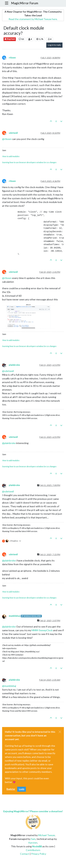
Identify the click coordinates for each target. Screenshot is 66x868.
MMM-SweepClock (42, 630)
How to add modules (11, 156)
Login (22, 789)
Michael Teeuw (47, 835)
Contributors (33, 850)
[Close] (60, 732)
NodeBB (37, 846)
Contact (25, 854)
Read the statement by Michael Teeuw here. (33, 19)
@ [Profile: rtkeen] (7, 139)
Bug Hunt (10, 39)
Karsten (33, 843)
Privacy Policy (39, 854)
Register (11, 789)
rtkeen (12, 58)
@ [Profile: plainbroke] (9, 443)
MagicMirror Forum (25, 3)
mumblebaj (14, 616)
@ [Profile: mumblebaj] (9, 686)
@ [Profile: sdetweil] (8, 371)
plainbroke (14, 365)
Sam (33, 839)
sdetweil (13, 133)
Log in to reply (54, 45)
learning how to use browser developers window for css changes (29, 162)
